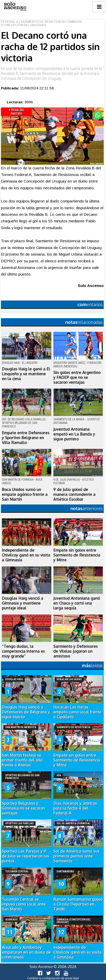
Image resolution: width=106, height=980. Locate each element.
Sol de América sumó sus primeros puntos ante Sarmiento (76, 856)
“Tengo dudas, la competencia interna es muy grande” (23, 651)
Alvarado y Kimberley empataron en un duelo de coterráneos (26, 952)
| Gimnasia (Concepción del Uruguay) (42, 23)
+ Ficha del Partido (16, 112)
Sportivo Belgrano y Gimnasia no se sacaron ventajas (23, 808)
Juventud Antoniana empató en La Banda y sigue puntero (74, 434)
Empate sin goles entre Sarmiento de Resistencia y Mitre (77, 555)
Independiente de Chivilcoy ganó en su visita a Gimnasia (26, 555)
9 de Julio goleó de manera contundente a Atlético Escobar (74, 494)
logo (15, 6)
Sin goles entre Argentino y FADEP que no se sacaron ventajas (77, 377)
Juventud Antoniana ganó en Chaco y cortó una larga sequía (77, 603)
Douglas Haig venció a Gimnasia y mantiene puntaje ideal (23, 603)
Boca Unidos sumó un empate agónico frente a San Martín (25, 494)
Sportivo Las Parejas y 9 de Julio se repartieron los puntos (26, 856)
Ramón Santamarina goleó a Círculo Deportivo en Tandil (78, 904)
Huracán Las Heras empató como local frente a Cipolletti (77, 712)
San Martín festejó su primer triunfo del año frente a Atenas (22, 760)
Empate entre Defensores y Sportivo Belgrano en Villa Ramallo (26, 438)
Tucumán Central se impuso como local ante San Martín (24, 904)
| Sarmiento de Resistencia (41, 22)
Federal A (9, 22)
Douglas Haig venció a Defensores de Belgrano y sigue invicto (26, 712)
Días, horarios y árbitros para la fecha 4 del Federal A (75, 808)
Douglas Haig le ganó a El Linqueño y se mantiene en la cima (26, 374)
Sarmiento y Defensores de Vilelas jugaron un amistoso (76, 651)
